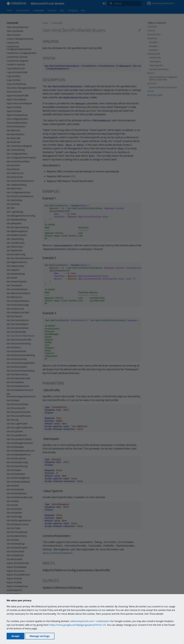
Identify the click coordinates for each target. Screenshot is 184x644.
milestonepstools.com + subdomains (90, 621)
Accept (15, 636)
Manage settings (40, 636)
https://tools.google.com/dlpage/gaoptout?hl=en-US (78, 625)
